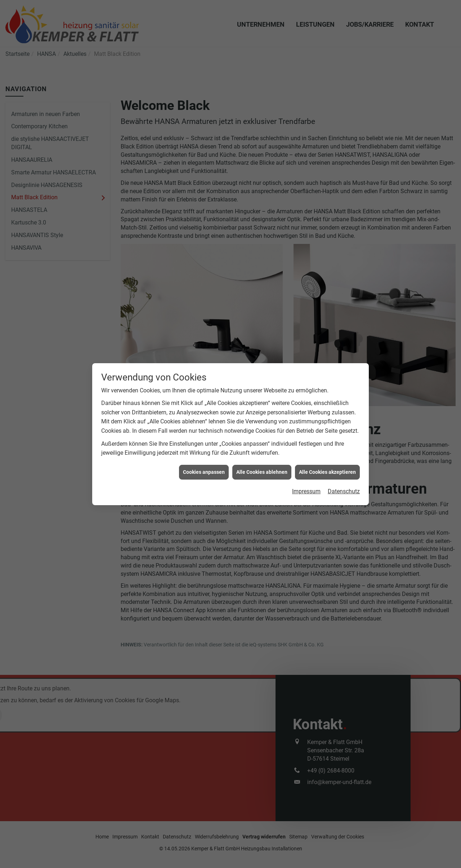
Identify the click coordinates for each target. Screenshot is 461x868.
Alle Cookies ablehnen (262, 449)
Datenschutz (344, 469)
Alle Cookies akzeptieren (327, 449)
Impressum (306, 469)
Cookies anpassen (204, 449)
